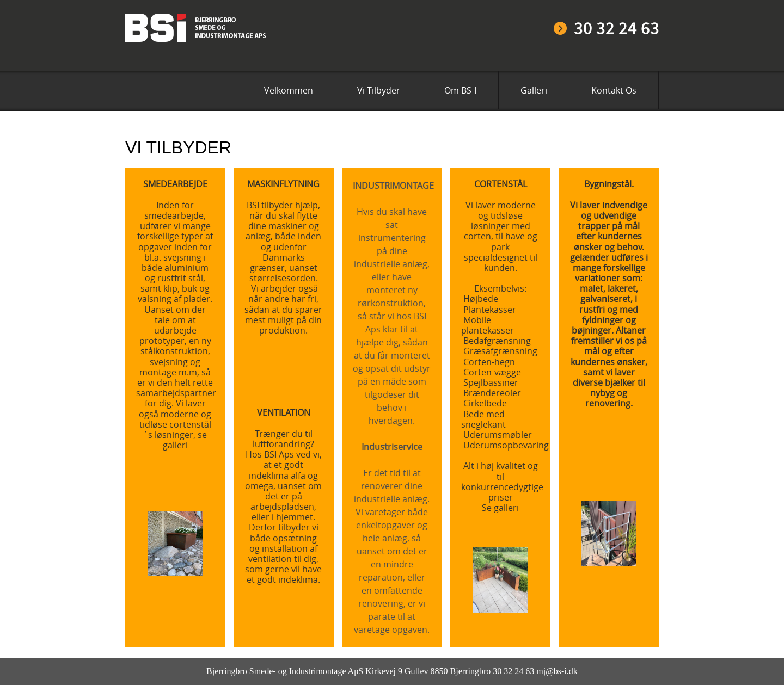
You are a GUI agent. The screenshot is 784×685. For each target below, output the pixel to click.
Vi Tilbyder (379, 90)
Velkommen (289, 90)
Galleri (534, 90)
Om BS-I (460, 90)
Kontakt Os (614, 90)
